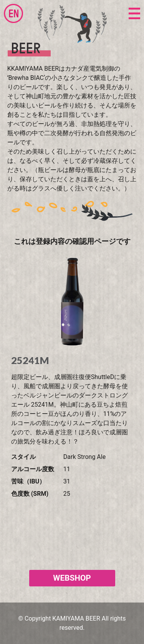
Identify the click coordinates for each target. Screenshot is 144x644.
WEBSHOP (72, 578)
